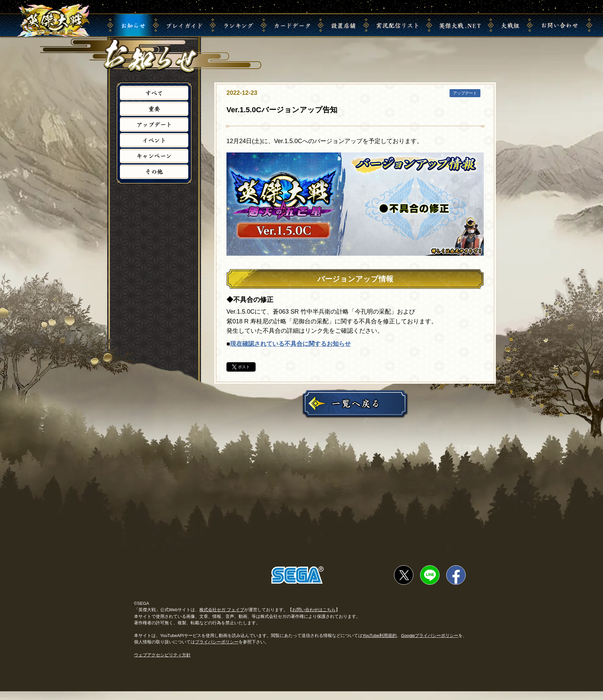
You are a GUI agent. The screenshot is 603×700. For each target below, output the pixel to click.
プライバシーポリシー (217, 651)
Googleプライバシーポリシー (430, 644)
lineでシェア (430, 584)
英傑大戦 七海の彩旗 (57, 21)
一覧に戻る (355, 403)
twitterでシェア (404, 584)
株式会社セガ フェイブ (222, 618)
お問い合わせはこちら (314, 618)
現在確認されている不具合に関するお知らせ (290, 344)
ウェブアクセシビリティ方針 (162, 663)
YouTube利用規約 (380, 644)
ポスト (244, 367)
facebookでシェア (456, 584)
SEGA (297, 584)
